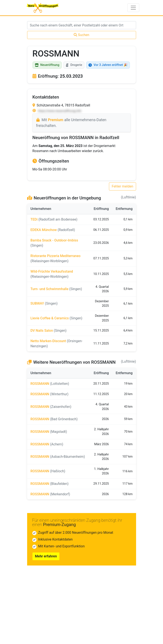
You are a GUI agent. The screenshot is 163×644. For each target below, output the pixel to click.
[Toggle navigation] (133, 8)
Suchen (81, 35)
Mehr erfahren (46, 556)
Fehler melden (123, 186)
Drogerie (74, 65)
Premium (56, 120)
